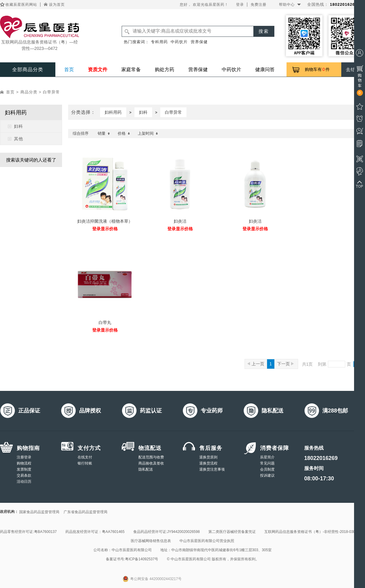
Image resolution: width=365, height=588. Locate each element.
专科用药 (159, 42)
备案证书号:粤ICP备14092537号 (132, 559)
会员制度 (267, 469)
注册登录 (24, 457)
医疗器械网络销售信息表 (151, 541)
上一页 (256, 364)
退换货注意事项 (212, 469)
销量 (104, 133)
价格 (124, 133)
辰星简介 (267, 457)
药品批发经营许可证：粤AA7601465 (95, 532)
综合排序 (81, 133)
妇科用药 (113, 112)
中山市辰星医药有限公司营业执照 (207, 541)
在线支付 (85, 457)
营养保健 (199, 42)
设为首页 (57, 5)
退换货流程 (208, 463)
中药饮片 (179, 42)
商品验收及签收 (151, 463)
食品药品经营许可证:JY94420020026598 (167, 532)
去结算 (353, 70)
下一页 (285, 364)
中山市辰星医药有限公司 (132, 550)
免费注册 (259, 5)
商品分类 (29, 92)
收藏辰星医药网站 (21, 5)
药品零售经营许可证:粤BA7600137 (28, 532)
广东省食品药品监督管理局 (85, 512)
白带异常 (51, 92)
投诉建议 (267, 475)
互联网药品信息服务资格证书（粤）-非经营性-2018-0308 (311, 532)
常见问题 (267, 463)
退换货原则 (208, 457)
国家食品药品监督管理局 (39, 512)
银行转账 (85, 463)
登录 (240, 5)
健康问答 (265, 70)
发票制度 (24, 469)
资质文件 (98, 70)
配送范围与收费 (151, 457)
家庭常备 (131, 70)
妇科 (19, 126)
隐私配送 (146, 469)
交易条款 (24, 475)
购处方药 (165, 70)
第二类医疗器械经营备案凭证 (232, 532)
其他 (19, 139)
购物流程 (24, 463)
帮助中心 (287, 5)
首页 (69, 70)
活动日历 (24, 482)
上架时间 (148, 133)
